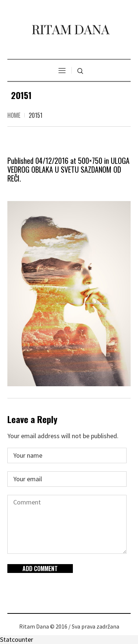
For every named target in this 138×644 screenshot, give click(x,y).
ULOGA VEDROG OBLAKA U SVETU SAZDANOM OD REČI (68, 169)
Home (14, 115)
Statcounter (17, 639)
